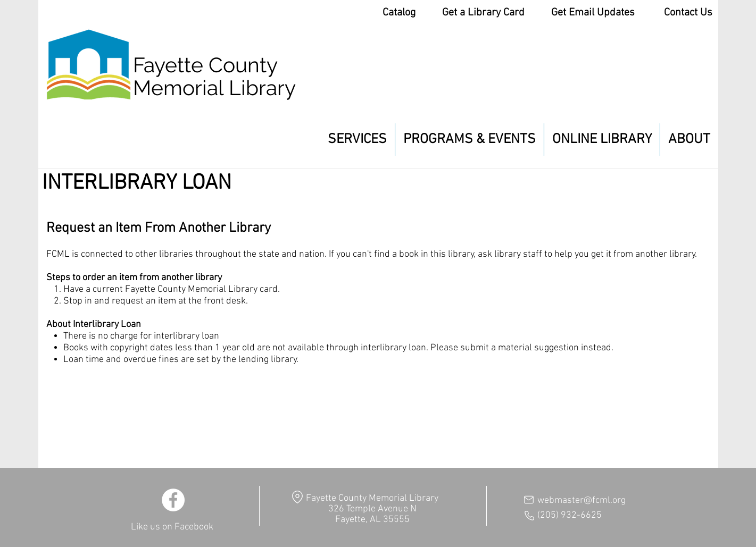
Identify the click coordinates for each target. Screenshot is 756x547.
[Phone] (529, 516)
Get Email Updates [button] (593, 13)
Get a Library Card (483, 13)
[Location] (298, 497)
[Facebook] (173, 500)
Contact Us (688, 13)
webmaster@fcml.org (581, 500)
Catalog (399, 13)
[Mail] (529, 500)
